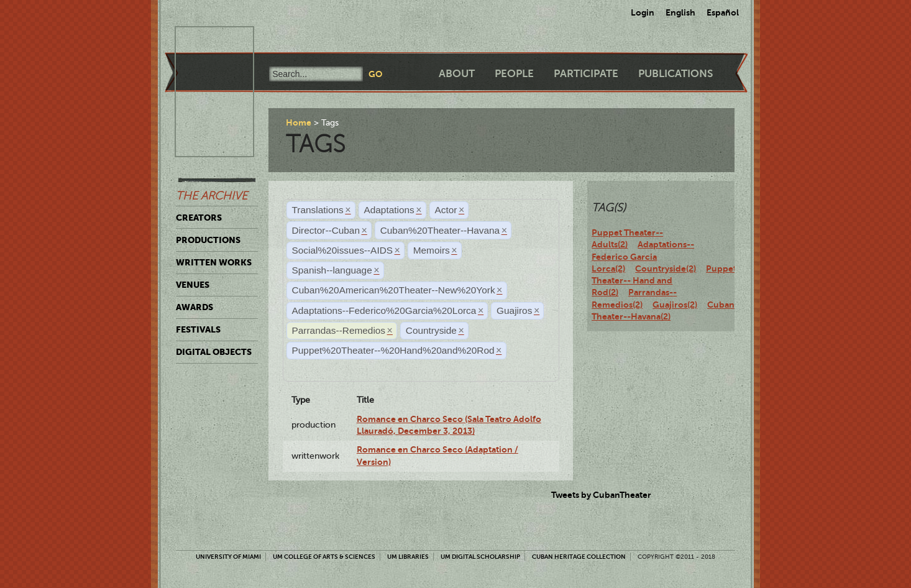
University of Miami (228, 557)
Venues (193, 285)
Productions (208, 240)
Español (723, 12)
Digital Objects (214, 352)
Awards (195, 307)
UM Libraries (408, 557)
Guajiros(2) (675, 305)
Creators (199, 218)
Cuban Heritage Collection (579, 557)
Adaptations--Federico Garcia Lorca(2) (643, 256)
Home (299, 122)
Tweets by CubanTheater (601, 495)
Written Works (214, 262)
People (514, 74)
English (680, 12)
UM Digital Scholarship (480, 557)
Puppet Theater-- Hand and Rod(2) (664, 281)
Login (643, 12)
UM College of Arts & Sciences (324, 557)
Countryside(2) (666, 269)
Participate (586, 74)
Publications (675, 74)
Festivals (198, 329)
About (457, 74)
